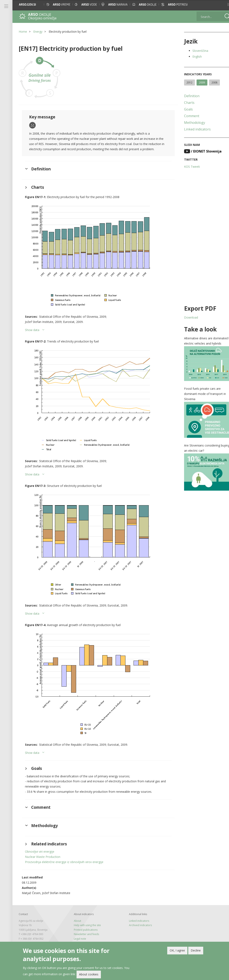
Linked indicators (192, 129)
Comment (186, 116)
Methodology (189, 123)
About (76, 926)
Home (23, 32)
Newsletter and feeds (85, 939)
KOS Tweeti (187, 167)
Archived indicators (137, 930)
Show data (32, 335)
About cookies (89, 974)
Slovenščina (195, 51)
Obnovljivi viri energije (40, 857)
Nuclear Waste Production (43, 862)
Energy (38, 32)
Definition (187, 96)
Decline (196, 950)
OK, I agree (177, 950)
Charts (184, 103)
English (192, 56)
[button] (222, 4)
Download (186, 317)
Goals (183, 109)
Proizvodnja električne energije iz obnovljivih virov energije (64, 867)
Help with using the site (86, 930)
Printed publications (84, 935)
